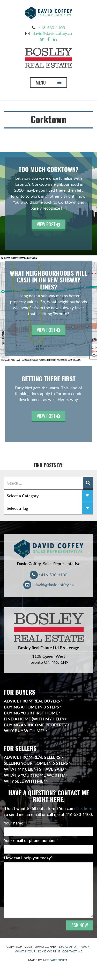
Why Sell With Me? (24, 781)
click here (83, 808)
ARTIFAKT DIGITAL (56, 960)
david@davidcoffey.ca (52, 33)
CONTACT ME (72, 951)
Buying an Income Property (35, 725)
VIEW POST (48, 224)
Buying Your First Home (31, 713)
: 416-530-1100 (48, 575)
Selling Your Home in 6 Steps (36, 763)
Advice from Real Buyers (32, 701)
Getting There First (48, 379)
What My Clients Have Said (34, 769)
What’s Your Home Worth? (34, 775)
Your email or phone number (31, 840)
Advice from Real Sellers (32, 757)
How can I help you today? (28, 858)
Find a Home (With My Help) (34, 719)
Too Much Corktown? (49, 169)
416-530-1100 (52, 27)
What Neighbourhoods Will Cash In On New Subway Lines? (48, 280)
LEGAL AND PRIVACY (74, 947)
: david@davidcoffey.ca (48, 585)
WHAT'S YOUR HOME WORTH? (37, 951)
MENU (48, 84)
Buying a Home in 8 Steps (31, 707)
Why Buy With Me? (24, 730)
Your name (15, 823)
